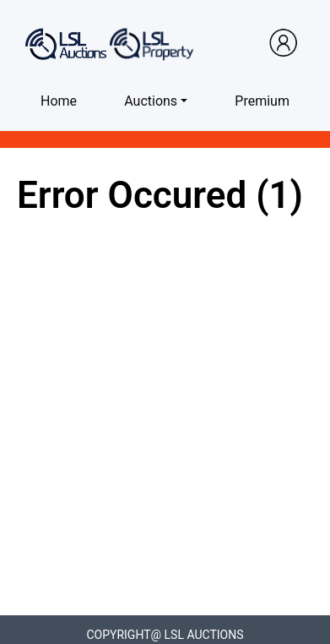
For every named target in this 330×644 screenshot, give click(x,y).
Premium (262, 101)
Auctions (151, 101)
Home (59, 101)
